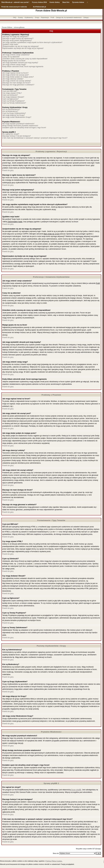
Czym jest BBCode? (10, 91)
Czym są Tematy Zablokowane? (14, 103)
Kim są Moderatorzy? (10, 111)
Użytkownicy (29, 18)
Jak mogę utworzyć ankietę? (13, 79)
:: (87, 2)
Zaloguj (86, 18)
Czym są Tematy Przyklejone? (13, 101)
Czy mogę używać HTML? (12, 93)
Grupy (37, 18)
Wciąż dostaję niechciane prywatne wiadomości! (20, 126)
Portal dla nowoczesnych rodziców (14, 7)
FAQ (15, 18)
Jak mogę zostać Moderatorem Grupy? (17, 117)
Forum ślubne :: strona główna (13, 27)
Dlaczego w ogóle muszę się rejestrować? (18, 39)
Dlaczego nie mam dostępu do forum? (16, 83)
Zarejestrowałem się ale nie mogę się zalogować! (20, 46)
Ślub (3, 2)
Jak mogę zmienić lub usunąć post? (16, 75)
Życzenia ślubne (78, 2)
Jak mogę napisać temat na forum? (15, 73)
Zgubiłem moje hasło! (10, 44)
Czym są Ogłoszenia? (10, 99)
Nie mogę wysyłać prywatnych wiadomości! (18, 124)
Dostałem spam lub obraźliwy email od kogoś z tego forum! (24, 128)
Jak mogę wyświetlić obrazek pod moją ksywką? (20, 63)
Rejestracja (45, 18)
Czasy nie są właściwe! (11, 57)
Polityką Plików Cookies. (54, 861)
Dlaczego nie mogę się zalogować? (15, 37)
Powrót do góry (8, 170)
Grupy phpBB (76, 790)
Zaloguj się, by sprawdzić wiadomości (69, 18)
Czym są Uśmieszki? (10, 95)
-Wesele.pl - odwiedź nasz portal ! (17, 2)
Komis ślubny (55, 2)
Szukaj (20, 18)
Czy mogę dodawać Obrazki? (13, 97)
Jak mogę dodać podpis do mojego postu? (18, 77)
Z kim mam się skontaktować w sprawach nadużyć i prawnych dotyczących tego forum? (35, 138)
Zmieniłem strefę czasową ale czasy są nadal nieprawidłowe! (25, 59)
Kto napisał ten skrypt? (11, 134)
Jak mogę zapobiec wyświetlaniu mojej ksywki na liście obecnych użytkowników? (32, 42)
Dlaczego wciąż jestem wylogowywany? (17, 40)
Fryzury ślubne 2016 (39, 2)
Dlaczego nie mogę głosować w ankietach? (18, 85)
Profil (52, 18)
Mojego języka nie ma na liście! (14, 61)
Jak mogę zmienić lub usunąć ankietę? (17, 81)
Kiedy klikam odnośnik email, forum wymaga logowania (23, 67)
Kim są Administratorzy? (11, 109)
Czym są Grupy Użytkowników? (14, 113)
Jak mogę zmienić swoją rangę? (14, 65)
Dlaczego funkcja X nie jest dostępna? (16, 136)
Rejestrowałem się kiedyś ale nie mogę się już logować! (23, 48)
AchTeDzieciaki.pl (39, 7)
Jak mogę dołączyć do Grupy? (13, 115)
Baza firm (66, 2)
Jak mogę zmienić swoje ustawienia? (16, 55)
